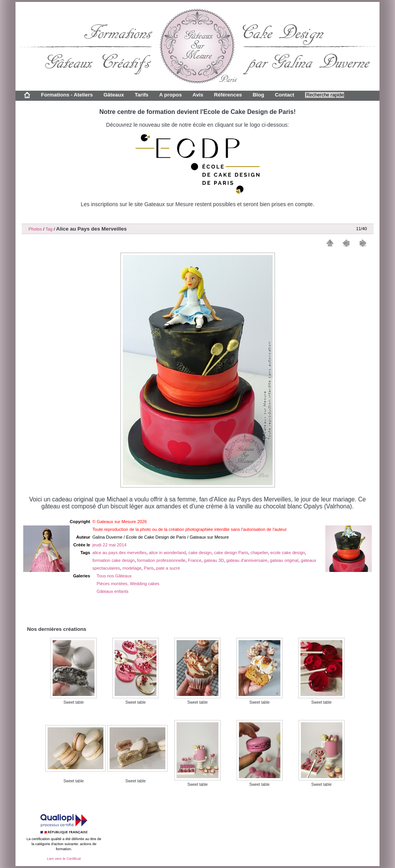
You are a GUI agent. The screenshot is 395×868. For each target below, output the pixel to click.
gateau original (284, 560)
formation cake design (113, 560)
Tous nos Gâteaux (114, 576)
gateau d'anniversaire (247, 560)
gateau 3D (214, 560)
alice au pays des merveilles (119, 553)
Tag (49, 229)
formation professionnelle (161, 560)
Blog (258, 95)
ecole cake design (288, 553)
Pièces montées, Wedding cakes (128, 584)
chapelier (259, 553)
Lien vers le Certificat (64, 859)
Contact (285, 95)
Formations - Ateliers (67, 95)
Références (228, 95)
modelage (132, 568)
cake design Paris (231, 553)
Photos (35, 229)
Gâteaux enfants (113, 591)
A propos (170, 95)
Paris (149, 568)
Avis (198, 95)
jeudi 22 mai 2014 (109, 545)
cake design (200, 553)
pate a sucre (168, 568)
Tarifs (142, 95)
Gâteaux (114, 95)
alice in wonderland (168, 553)
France (195, 560)
